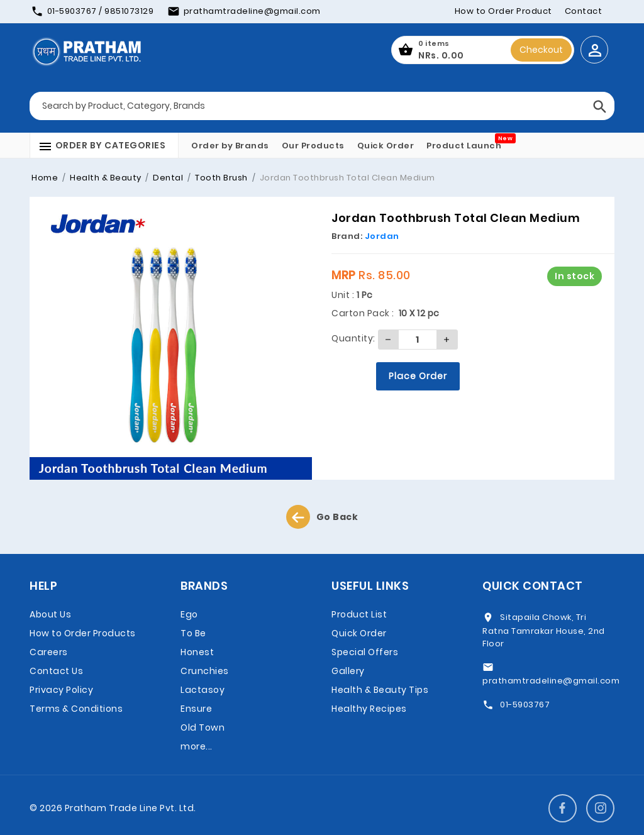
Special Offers (365, 652)
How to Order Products (83, 633)
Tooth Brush (220, 178)
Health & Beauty (105, 178)
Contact (584, 11)
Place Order (418, 376)
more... (197, 746)
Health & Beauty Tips (380, 690)
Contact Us (56, 671)
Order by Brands (230, 146)
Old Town (203, 727)
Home (45, 178)
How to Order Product (503, 11)
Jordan (382, 236)
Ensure (196, 709)
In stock (575, 276)
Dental (167, 178)
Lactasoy (203, 690)
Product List (359, 614)
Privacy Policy (61, 690)
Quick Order (386, 146)
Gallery (348, 671)
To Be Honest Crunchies (205, 652)
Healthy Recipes (369, 709)
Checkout (541, 50)
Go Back (322, 517)
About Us (50, 614)
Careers (49, 652)
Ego (189, 614)
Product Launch (464, 146)
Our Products (313, 146)
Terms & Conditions (76, 709)
